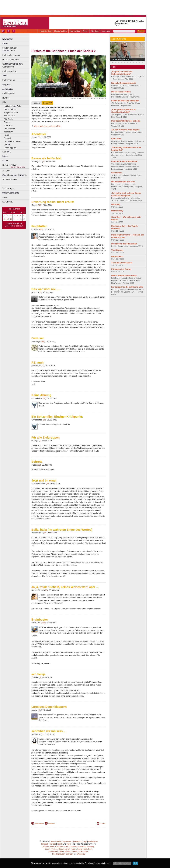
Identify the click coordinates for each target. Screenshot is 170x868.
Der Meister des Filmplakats (124, 244)
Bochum (46, 846)
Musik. (6, 156)
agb (85, 841)
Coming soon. (10, 128)
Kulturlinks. (8, 202)
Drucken (103, 823)
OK (135, 863)
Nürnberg (116, 204)
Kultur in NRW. (9, 165)
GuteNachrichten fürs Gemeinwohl (13, 65)
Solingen (70, 854)
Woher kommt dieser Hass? (124, 276)
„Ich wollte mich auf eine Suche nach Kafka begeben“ (126, 194)
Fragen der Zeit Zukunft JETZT (16, 49)
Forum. (7, 122)
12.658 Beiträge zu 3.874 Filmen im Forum (14, 225)
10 (24, 216)
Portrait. (7, 145)
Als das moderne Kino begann (125, 130)
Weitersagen (39, 823)
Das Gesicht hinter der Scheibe (126, 121)
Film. (5, 102)
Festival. (8, 138)
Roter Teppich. (10, 148)
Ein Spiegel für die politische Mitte (127, 287)
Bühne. (6, 98)
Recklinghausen (59, 854)
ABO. (5, 76)
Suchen (141, 31)
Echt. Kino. (116, 139)
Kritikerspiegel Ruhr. (13, 106)
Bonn (52, 846)
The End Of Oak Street (122, 263)
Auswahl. (7, 171)
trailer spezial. (9, 93)
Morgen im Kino (60, 31)
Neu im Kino (75, 31)
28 (48, 484)
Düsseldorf (82, 846)
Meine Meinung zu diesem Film (47, 126)
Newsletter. (8, 39)
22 (39, 465)
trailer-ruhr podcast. (12, 55)
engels (60, 844)
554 (43, 623)
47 (45, 533)
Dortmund (73, 846)
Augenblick (8, 89)
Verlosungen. (9, 188)
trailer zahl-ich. (9, 71)
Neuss (75, 851)
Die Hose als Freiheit (121, 92)
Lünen (61, 851)
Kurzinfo (37, 103)
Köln (90, 849)
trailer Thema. (9, 80)
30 (40, 205)
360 (43, 341)
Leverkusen (53, 851)
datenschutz (78, 841)
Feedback (52, 823)
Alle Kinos (95, 31)
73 (46, 590)
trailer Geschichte (11, 193)
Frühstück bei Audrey (121, 269)
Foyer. (7, 135)
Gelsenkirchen (64, 849)
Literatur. (7, 152)
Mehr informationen (122, 863)
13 (11, 219)
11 (4, 219)
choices (53, 844)
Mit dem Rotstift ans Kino (123, 182)
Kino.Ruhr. (8, 132)
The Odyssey (117, 250)
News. (5, 43)
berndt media (56, 841)
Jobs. (5, 197)
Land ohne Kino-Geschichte (124, 161)
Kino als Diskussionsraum (124, 83)
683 (41, 229)
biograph (45, 844)
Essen (47, 849)
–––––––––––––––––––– (14, 184)
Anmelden (106, 31)
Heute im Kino (46, 31)
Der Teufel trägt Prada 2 (121, 59)
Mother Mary (117, 211)
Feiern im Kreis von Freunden (125, 101)
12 (8, 219)
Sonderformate (9, 179)
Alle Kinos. (8, 119)
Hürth (85, 849)
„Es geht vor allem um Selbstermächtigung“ (122, 73)
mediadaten (93, 841)
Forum (85, 31)
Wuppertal (81, 854)
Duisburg (91, 846)
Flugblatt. (7, 85)
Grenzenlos (117, 173)
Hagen (74, 849)
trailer (69, 844)
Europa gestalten (11, 60)
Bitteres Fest (117, 256)
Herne (80, 849)
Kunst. (5, 161)
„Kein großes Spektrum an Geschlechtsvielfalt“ (124, 111)
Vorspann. (8, 125)
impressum (67, 841)
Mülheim (68, 851)
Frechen (54, 849)
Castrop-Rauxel (61, 846)
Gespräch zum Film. (13, 141)
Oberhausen (83, 851)
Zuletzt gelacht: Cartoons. (15, 175)
